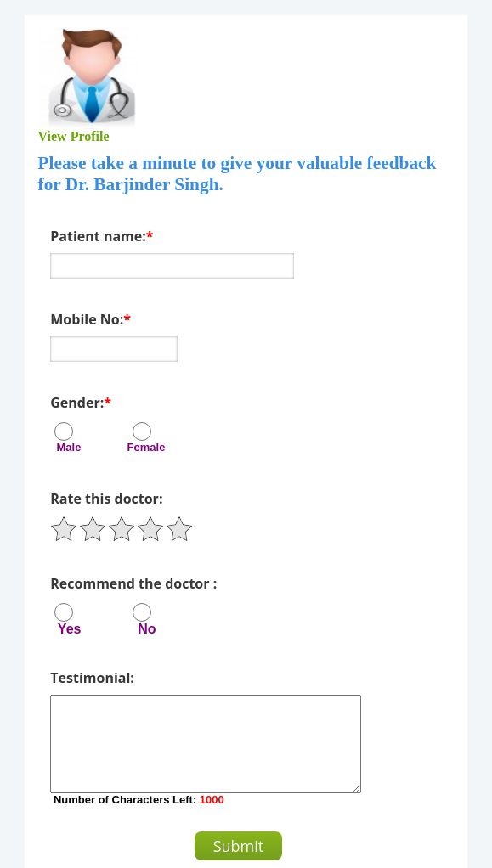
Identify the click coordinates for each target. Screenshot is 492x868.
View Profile (74, 136)
